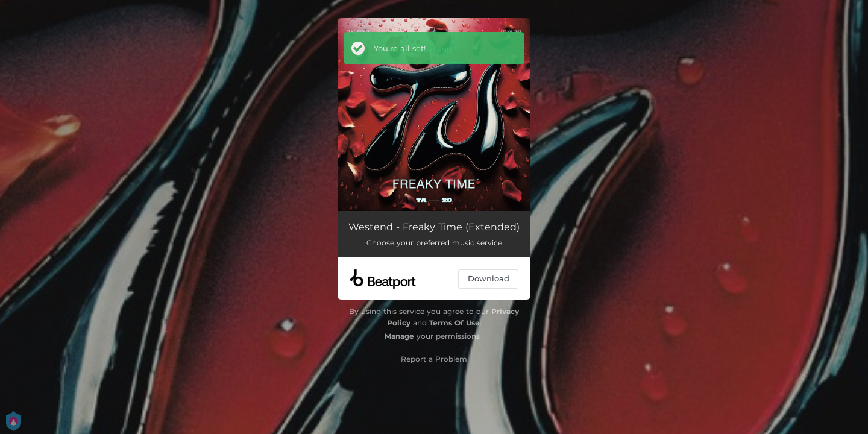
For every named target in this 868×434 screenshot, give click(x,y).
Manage (399, 336)
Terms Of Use (454, 323)
